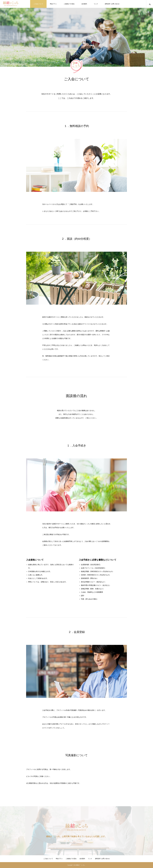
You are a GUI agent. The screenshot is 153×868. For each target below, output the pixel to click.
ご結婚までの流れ (69, 4)
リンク (96, 4)
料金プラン (53, 4)
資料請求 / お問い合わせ (112, 4)
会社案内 (84, 4)
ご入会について (38, 4)
